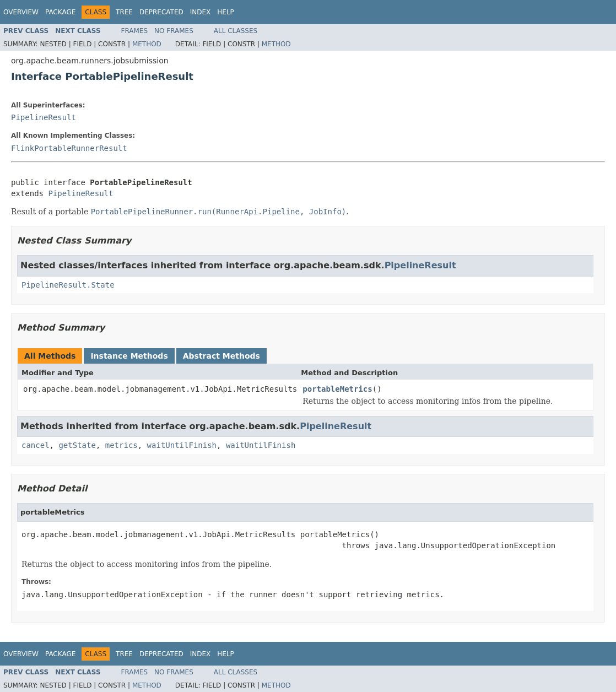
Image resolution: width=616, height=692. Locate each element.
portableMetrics (337, 389)
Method (147, 44)
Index (201, 12)
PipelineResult (44, 117)
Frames (135, 31)
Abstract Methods (221, 356)
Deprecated (161, 12)
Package (60, 12)
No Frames (174, 31)
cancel (36, 445)
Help (226, 12)
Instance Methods (129, 356)
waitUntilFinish (182, 445)
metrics (121, 445)
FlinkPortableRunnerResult (69, 148)
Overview (21, 12)
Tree (124, 12)
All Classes (236, 31)
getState (77, 445)
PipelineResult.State (68, 285)
